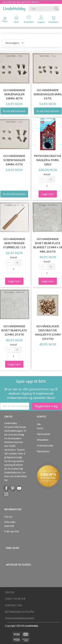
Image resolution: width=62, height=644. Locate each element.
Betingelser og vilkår (20, 612)
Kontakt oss (14, 605)
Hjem (16, 19)
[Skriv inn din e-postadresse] (15, 406)
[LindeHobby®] (14, 8)
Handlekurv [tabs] (54, 19)
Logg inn (41, 19)
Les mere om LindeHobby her (15, 476)
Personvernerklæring (20, 618)
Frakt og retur (12, 531)
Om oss (8, 517)
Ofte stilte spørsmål (10, 524)
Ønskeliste (29, 19)
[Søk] (57, 9)
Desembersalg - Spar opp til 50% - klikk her (21, 2)
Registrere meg (46, 406)
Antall (47, 174)
